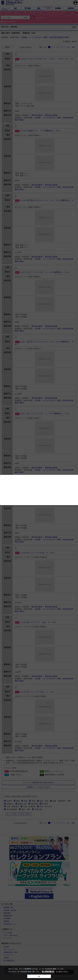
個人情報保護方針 (48, 972)
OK (39, 976)
